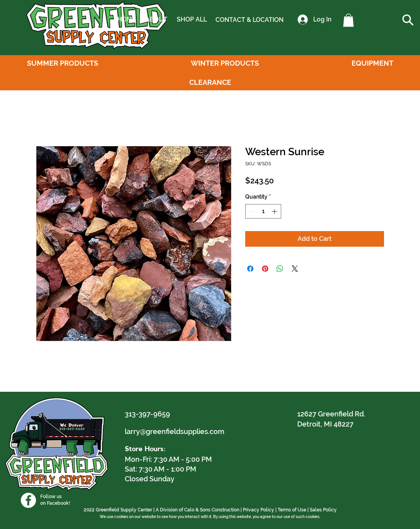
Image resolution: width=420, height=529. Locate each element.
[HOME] (127, 20)
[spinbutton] (263, 211)
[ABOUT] (156, 20)
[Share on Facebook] (250, 269)
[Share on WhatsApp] (280, 269)
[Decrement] (251, 211)
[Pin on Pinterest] (265, 269)
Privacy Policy (258, 510)
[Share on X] (295, 269)
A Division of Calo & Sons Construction (197, 510)
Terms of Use (292, 510)
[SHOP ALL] (192, 20)
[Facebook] (28, 500)
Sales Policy (323, 510)
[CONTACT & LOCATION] (249, 20)
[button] (348, 20)
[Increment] (275, 211)
